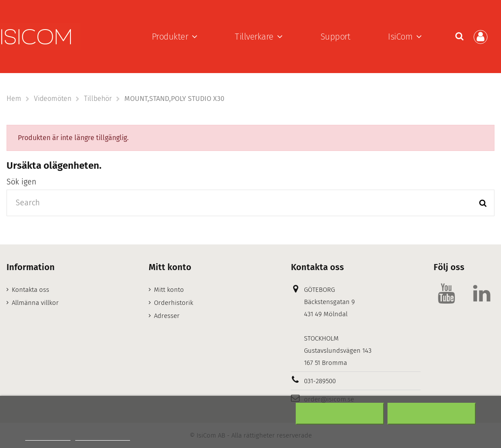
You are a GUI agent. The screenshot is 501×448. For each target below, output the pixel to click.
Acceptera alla (432, 414)
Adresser (167, 316)
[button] (175, 37)
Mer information (48, 436)
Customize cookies (103, 436)
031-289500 (320, 381)
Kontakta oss (30, 290)
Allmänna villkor (35, 303)
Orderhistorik (174, 303)
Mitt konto (169, 290)
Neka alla (340, 414)
